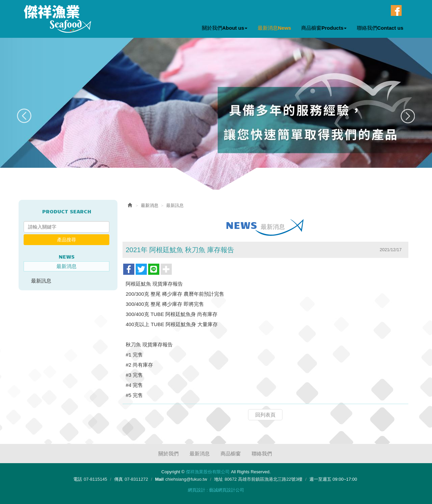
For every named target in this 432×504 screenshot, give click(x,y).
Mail (159, 479)
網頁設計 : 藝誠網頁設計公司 (216, 490)
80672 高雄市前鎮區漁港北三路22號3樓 (263, 479)
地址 (218, 479)
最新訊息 (41, 281)
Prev (24, 116)
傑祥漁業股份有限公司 (57, 19)
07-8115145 (95, 479)
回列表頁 (265, 415)
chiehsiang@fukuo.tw (186, 479)
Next (408, 116)
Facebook (396, 10)
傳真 (118, 479)
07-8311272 (136, 479)
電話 (78, 479)
